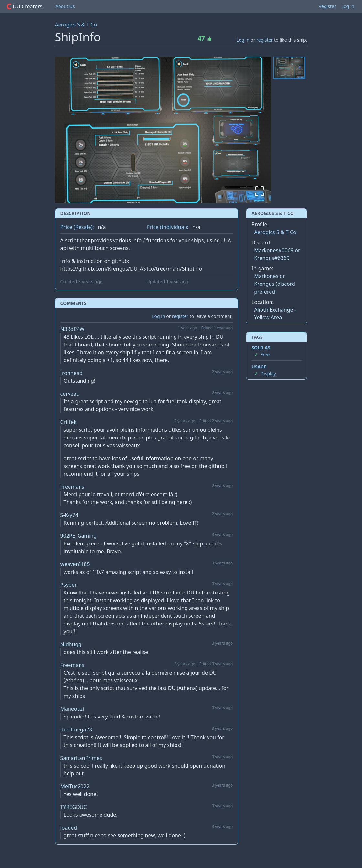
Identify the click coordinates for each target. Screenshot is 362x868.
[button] (163, 130)
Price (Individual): (167, 227)
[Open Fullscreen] (259, 191)
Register (327, 6)
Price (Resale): (77, 227)
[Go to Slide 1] (289, 68)
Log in (348, 6)
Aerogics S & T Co (76, 25)
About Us (65, 6)
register (265, 40)
